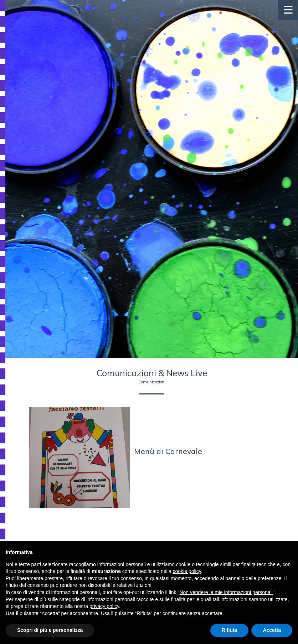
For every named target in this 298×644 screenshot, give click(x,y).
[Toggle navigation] (288, 10)
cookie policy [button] (187, 571)
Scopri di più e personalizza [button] (50, 630)
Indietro (152, 499)
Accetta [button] (272, 630)
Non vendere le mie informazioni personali (226, 592)
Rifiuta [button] (230, 630)
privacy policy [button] (104, 606)
